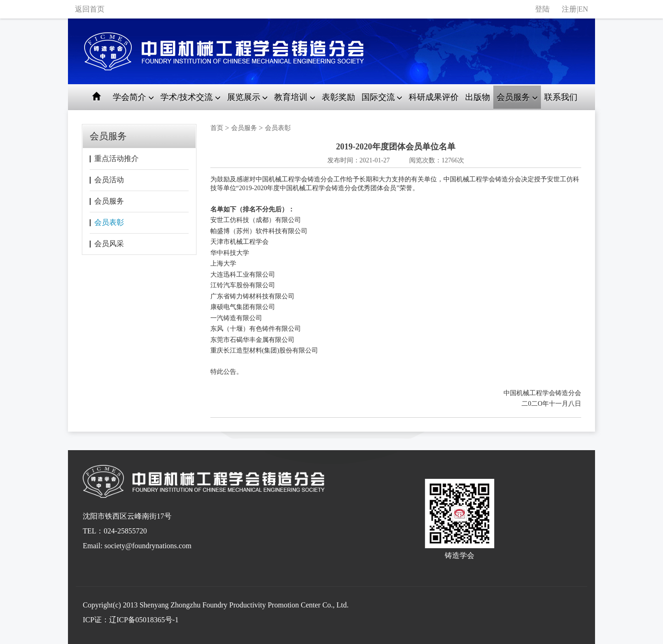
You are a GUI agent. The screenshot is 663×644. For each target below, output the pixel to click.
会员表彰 (109, 222)
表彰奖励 (338, 97)
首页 (217, 128)
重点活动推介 (117, 158)
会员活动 (109, 180)
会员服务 (109, 201)
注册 (569, 9)
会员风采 (109, 244)
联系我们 (561, 97)
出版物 (478, 97)
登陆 (542, 9)
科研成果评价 (434, 97)
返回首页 (90, 9)
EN (583, 9)
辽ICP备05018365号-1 (144, 620)
